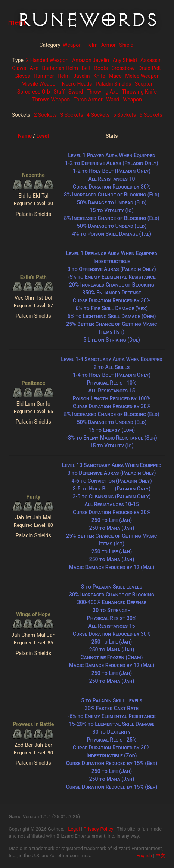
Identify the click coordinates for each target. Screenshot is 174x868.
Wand (113, 100)
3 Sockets (72, 115)
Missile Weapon (40, 84)
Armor (108, 45)
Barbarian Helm (60, 68)
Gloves (22, 76)
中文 (161, 855)
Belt (86, 68)
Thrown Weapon (51, 100)
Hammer (44, 76)
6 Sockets (151, 115)
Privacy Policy (98, 829)
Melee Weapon (142, 76)
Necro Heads (77, 84)
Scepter (144, 84)
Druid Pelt (150, 68)
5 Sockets (125, 115)
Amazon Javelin (91, 60)
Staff (59, 92)
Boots (101, 68)
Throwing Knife (139, 92)
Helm (91, 45)
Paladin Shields (113, 84)
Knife (99, 76)
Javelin (81, 76)
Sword (76, 92)
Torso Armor (88, 100)
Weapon (72, 45)
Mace (115, 76)
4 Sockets (98, 115)
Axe (34, 68)
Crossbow (123, 68)
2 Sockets (45, 115)
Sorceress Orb (34, 92)
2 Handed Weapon (47, 60)
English (144, 855)
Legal (74, 829)
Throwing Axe (102, 92)
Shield (126, 45)
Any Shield (125, 60)
